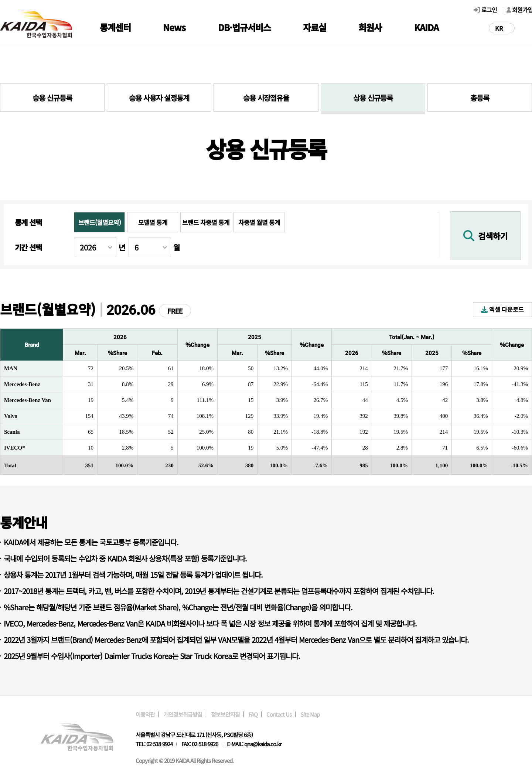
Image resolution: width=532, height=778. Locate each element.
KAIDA (426, 27)
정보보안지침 (225, 714)
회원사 (370, 27)
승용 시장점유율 (266, 98)
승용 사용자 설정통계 (159, 98)
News (174, 27)
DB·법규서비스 (244, 27)
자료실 (315, 27)
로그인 (489, 10)
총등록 (480, 98)
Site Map (310, 714)
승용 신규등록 (52, 98)
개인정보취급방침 (183, 714)
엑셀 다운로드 (502, 309)
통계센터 (115, 27)
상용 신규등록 (373, 98)
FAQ (253, 714)
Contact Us (279, 714)
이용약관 (145, 714)
